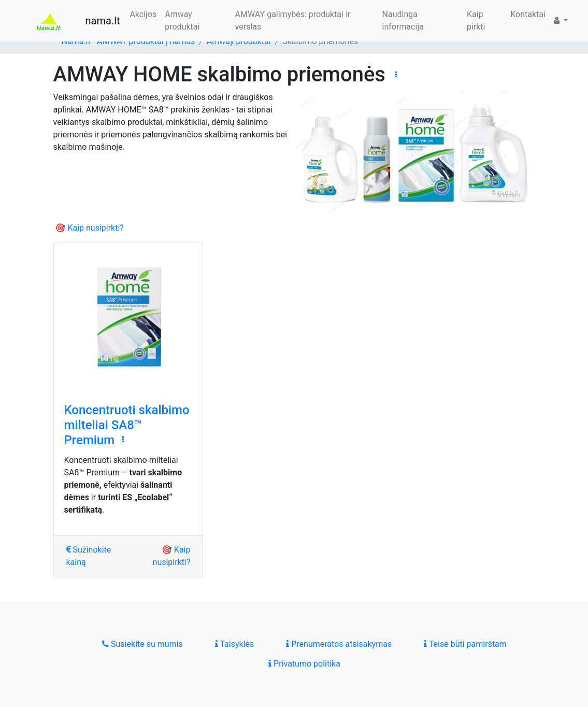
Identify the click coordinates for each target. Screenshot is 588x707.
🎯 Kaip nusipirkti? (90, 228)
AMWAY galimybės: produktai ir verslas (293, 20)
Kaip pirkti (476, 20)
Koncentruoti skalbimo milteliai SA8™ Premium (127, 425)
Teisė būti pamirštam (465, 644)
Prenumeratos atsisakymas (339, 644)
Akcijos (143, 14)
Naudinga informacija (403, 20)
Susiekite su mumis (142, 644)
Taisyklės (234, 644)
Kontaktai (528, 14)
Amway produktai (182, 20)
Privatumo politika (304, 664)
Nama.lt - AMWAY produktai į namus (128, 41)
